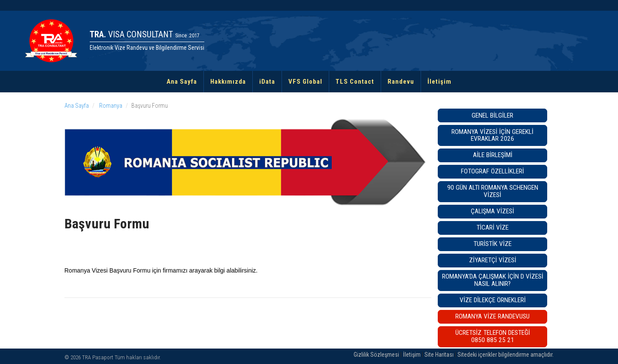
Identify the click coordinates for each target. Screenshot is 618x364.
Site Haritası (439, 355)
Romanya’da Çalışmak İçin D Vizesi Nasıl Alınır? (493, 280)
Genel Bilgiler (492, 115)
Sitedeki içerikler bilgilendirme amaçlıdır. (506, 355)
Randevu (401, 82)
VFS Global (305, 82)
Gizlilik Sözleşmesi (376, 355)
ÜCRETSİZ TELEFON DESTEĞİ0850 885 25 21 (493, 336)
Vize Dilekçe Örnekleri (493, 300)
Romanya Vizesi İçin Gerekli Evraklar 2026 (492, 135)
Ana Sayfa (182, 82)
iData (267, 82)
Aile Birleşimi (493, 155)
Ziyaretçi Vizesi (493, 260)
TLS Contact (355, 82)
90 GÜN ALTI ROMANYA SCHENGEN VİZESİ (493, 191)
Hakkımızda (228, 82)
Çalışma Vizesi (492, 211)
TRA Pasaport (98, 357)
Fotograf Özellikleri (492, 171)
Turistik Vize (492, 244)
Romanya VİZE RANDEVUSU (492, 316)
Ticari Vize (492, 227)
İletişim (439, 82)
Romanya (110, 106)
